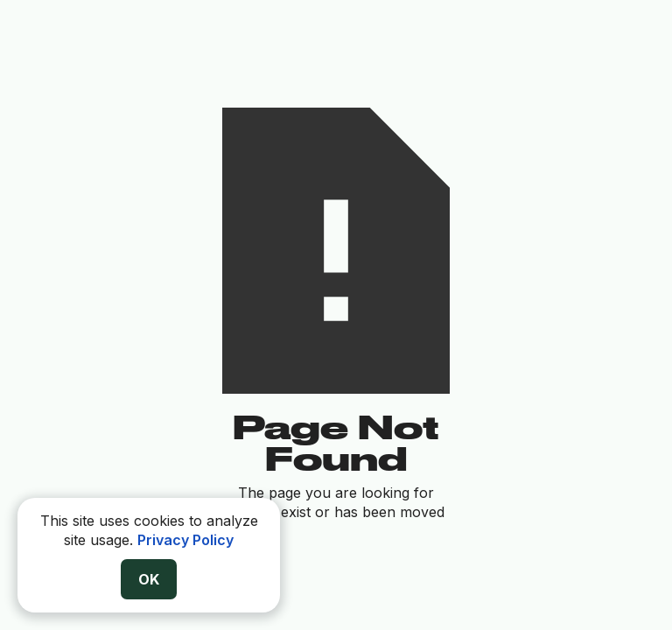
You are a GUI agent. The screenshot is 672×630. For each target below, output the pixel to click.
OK (149, 579)
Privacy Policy (185, 540)
